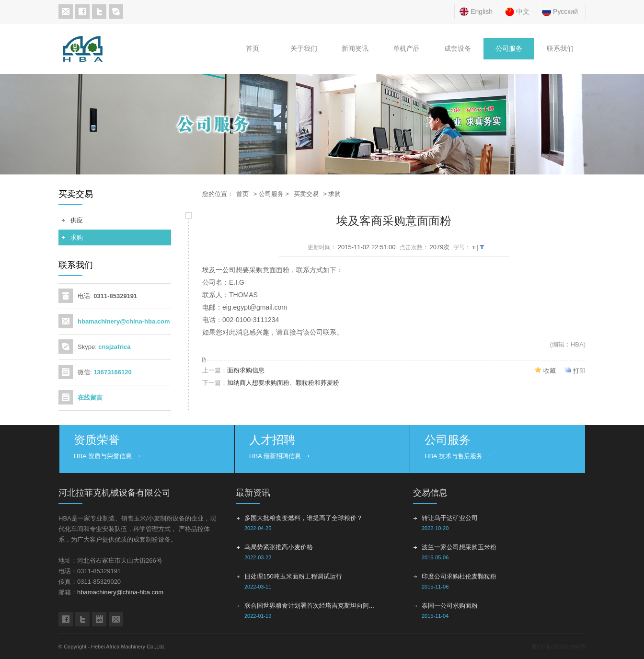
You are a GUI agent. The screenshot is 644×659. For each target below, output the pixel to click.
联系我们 (560, 49)
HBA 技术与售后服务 (454, 456)
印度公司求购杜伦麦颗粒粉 (459, 576)
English (482, 12)
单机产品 (406, 49)
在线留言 (90, 398)
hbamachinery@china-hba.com (124, 321)
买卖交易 (306, 194)
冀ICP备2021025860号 (558, 647)
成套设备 (458, 49)
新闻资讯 (355, 49)
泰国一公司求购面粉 (450, 606)
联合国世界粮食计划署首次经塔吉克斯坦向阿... (309, 606)
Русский (565, 12)
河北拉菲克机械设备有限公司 (115, 493)
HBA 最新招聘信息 (275, 456)
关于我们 (304, 49)
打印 (579, 371)
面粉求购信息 (246, 370)
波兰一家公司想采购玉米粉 (459, 547)
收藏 (550, 371)
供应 (77, 220)
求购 (77, 237)
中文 (523, 12)
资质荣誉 (97, 440)
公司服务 (509, 49)
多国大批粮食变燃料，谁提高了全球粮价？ (304, 518)
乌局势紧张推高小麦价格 (279, 547)
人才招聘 (272, 440)
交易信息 (430, 493)
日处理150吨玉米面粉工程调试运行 (293, 576)
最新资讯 (253, 493)
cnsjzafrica (114, 347)
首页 (253, 49)
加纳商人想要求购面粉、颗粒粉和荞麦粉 (283, 383)
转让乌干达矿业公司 (450, 518)
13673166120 (113, 372)
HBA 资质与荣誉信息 (103, 456)
